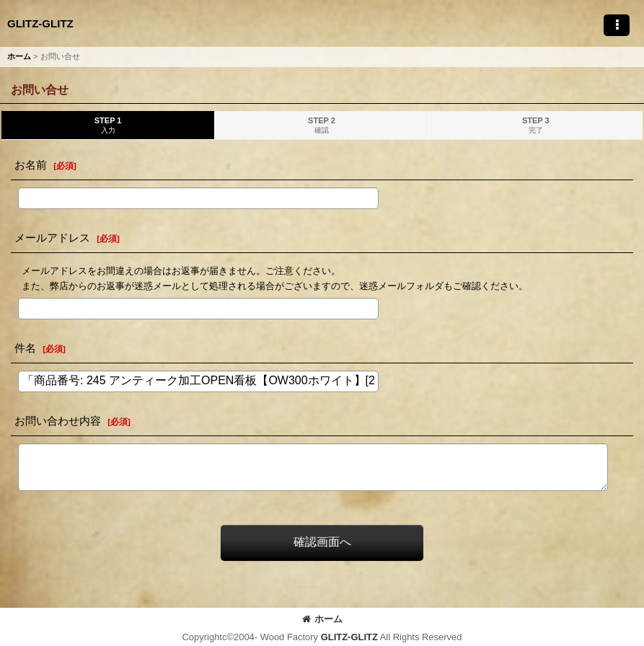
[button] (617, 25)
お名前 (31, 165)
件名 (25, 348)
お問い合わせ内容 (58, 421)
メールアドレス (52, 238)
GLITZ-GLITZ (40, 23)
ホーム (322, 619)
